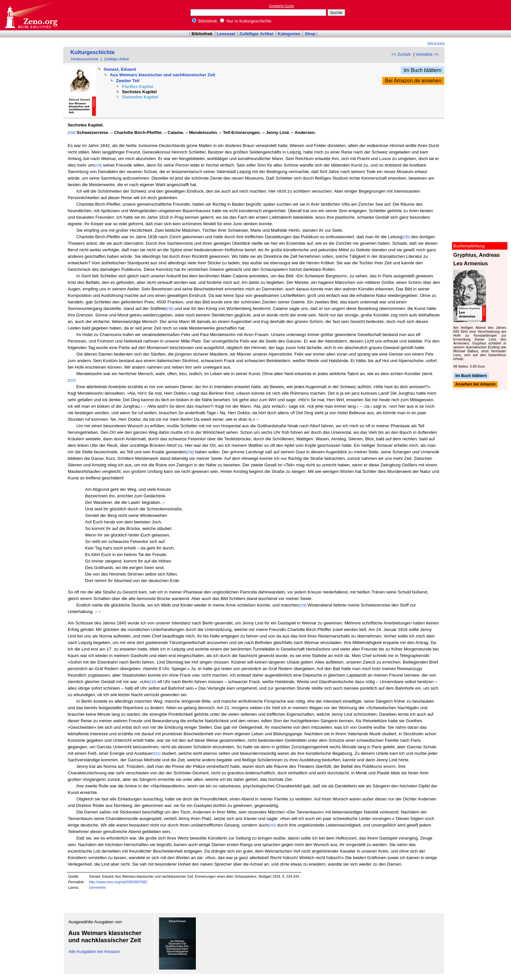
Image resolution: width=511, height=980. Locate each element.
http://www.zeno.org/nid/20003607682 (118, 882)
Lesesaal (226, 34)
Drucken (436, 44)
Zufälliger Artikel (257, 34)
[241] (156, 753)
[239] (302, 605)
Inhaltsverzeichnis (85, 59)
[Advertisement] (481, 15)
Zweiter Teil (128, 81)
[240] (153, 682)
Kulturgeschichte (93, 52)
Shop (310, 34)
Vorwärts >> (427, 54)
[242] (272, 825)
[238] (190, 452)
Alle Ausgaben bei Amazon (94, 951)
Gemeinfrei (97, 887)
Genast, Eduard (120, 69)
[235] (406, 237)
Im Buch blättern (423, 70)
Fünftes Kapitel (138, 87)
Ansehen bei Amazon (475, 385)
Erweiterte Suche (282, 6)
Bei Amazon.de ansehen (413, 81)
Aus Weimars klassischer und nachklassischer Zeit (162, 75)
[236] (169, 309)
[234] (72, 133)
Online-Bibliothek (31, 15)
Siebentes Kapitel (140, 97)
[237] (72, 380)
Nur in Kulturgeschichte (246, 21)
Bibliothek (205, 21)
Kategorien (289, 34)
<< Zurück (401, 54)
